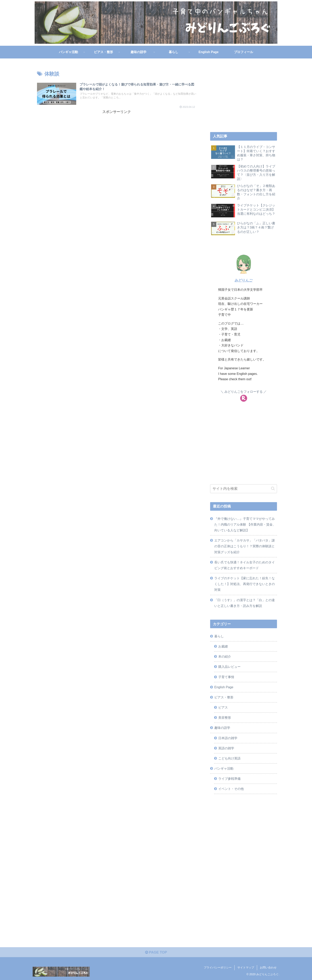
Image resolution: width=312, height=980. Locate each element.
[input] (244, 489)
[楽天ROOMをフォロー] (244, 398)
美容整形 (225, 717)
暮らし (219, 636)
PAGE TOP (156, 953)
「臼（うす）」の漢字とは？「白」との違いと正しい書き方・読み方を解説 (245, 603)
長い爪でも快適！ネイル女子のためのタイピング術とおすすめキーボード (245, 565)
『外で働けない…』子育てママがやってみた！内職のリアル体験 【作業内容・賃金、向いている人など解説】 (245, 524)
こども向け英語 (229, 758)
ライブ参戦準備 (229, 779)
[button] (273, 489)
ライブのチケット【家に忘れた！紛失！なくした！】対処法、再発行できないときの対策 (245, 584)
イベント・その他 (231, 789)
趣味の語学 (222, 728)
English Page (224, 687)
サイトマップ (246, 968)
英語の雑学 (226, 748)
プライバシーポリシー (218, 968)
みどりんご (244, 280)
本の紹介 (225, 656)
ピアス (223, 707)
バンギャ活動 (224, 768)
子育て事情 (226, 677)
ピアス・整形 (224, 697)
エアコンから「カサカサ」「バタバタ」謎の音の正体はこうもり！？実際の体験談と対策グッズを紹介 (245, 546)
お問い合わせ (268, 968)
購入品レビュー (229, 667)
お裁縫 (223, 646)
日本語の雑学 (228, 738)
